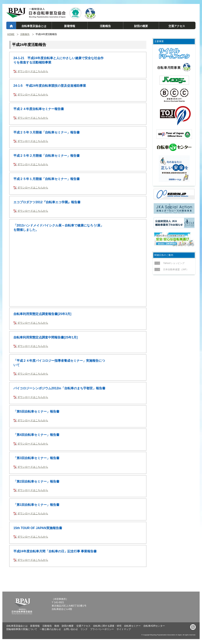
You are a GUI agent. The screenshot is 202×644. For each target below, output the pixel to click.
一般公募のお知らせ (50, 629)
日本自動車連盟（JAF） (175, 269)
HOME (11, 34)
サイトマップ (124, 629)
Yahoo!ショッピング (173, 263)
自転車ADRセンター (154, 626)
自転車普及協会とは (34, 26)
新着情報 (70, 26)
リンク (84, 629)
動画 (57, 626)
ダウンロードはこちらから (33, 71)
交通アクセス (177, 26)
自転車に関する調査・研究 (107, 626)
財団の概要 (141, 26)
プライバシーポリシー (102, 629)
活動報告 (105, 26)
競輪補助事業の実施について (22, 629)
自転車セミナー (132, 626)
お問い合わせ (71, 629)
